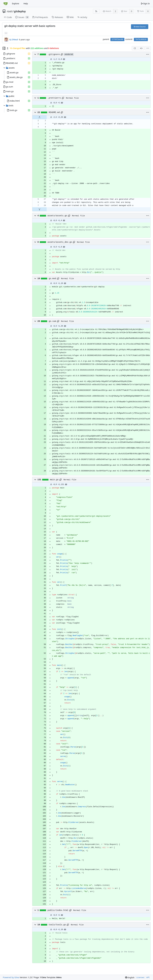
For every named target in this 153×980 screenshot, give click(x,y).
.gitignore (54, 54)
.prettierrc (54, 98)
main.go (54, 480)
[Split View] (141, 48)
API (148, 977)
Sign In (145, 3)
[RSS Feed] (96, 11)
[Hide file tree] (4, 48)
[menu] (148, 48)
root (9, 11)
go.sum (52, 321)
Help (26, 3)
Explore (16, 3)
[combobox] (135, 48)
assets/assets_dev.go (60, 242)
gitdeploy (20, 11)
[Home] (5, 4)
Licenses (140, 977)
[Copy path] (62, 54)
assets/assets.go (57, 216)
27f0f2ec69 (117, 39)
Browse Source (140, 27)
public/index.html (58, 910)
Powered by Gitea (11, 977)
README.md (54, 112)
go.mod (52, 279)
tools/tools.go (57, 925)
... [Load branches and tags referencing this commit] (6, 33)
